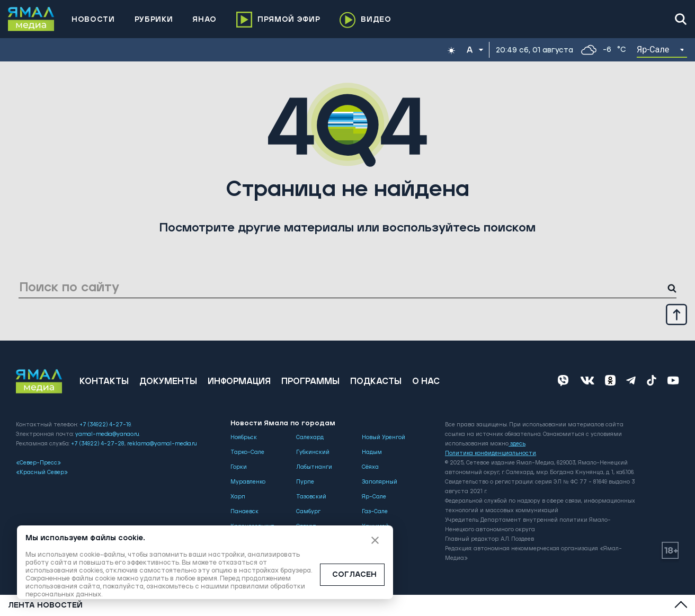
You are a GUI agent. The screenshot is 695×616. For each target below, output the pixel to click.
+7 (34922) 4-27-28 (98, 444)
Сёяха (370, 467)
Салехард (310, 438)
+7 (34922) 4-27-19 (105, 425)
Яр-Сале (374, 497)
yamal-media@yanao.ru (107, 434)
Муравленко (248, 482)
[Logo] (31, 19)
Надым (372, 452)
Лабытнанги (314, 467)
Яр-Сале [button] (653, 50)
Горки (239, 467)
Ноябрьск (244, 438)
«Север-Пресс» (38, 463)
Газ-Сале (375, 512)
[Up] (676, 314)
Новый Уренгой (384, 438)
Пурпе (305, 482)
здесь (517, 444)
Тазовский (311, 497)
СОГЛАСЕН (354, 575)
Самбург (308, 512)
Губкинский (313, 452)
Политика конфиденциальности (491, 453)
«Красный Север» (42, 472)
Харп (238, 497)
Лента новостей (45, 605)
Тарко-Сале (247, 452)
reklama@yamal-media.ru (162, 444)
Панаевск (244, 512)
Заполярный (380, 482)
